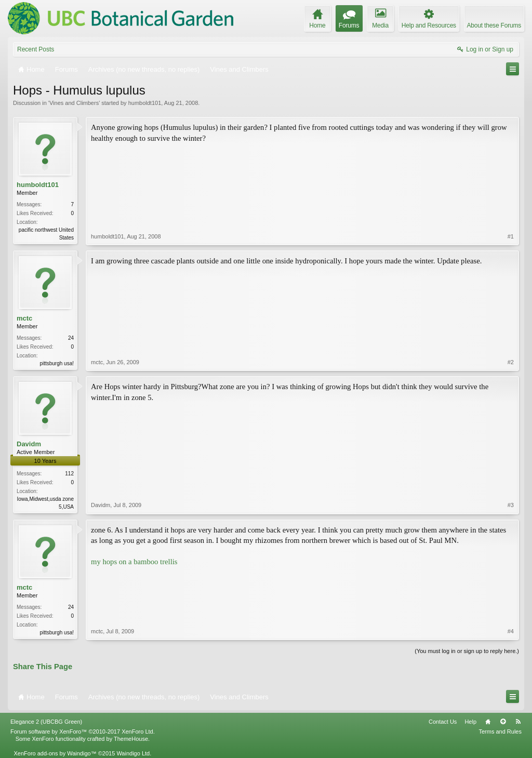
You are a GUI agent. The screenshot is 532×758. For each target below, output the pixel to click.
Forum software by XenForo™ (83, 732)
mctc (24, 318)
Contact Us (443, 722)
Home (488, 722)
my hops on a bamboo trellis (134, 562)
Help (470, 722)
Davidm (29, 444)
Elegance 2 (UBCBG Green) (46, 722)
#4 (511, 631)
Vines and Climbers (74, 103)
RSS (518, 722)
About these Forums (494, 25)
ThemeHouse (131, 739)
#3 (511, 505)
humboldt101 (145, 103)
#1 (511, 236)
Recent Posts (36, 49)
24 (71, 338)
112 (69, 474)
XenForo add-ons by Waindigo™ (55, 753)
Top (503, 722)
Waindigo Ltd (133, 753)
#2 (511, 362)
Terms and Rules (500, 732)
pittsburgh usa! (57, 363)
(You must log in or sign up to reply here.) (467, 651)
